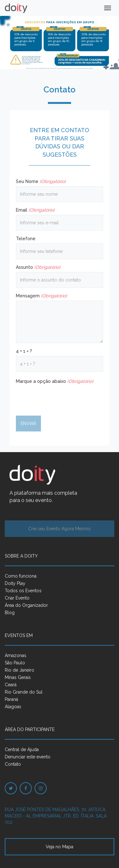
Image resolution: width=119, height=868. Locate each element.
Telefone (26, 239)
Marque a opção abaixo (55, 381)
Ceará (11, 685)
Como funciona (21, 576)
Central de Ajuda (22, 749)
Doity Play (15, 583)
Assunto (38, 267)
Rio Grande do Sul (24, 692)
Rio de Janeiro (20, 670)
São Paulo (15, 663)
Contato (13, 764)
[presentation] (64, 398)
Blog (10, 613)
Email (35, 210)
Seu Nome (41, 181)
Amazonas (16, 655)
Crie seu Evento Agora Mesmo (60, 529)
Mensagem (41, 296)
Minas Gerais (18, 677)
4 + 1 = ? (24, 351)
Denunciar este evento (28, 757)
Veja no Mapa (60, 847)
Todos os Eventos (23, 591)
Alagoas (13, 707)
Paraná (11, 699)
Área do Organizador (26, 605)
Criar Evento (17, 598)
